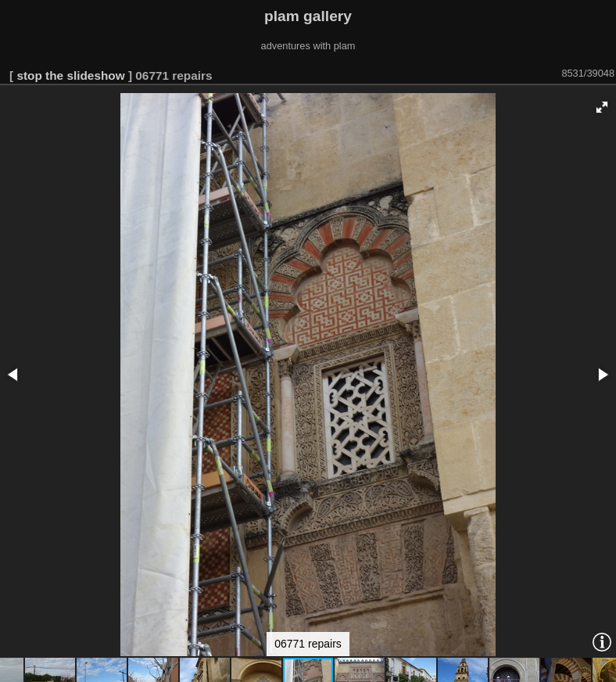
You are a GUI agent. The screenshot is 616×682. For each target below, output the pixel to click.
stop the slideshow (70, 75)
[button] (602, 107)
